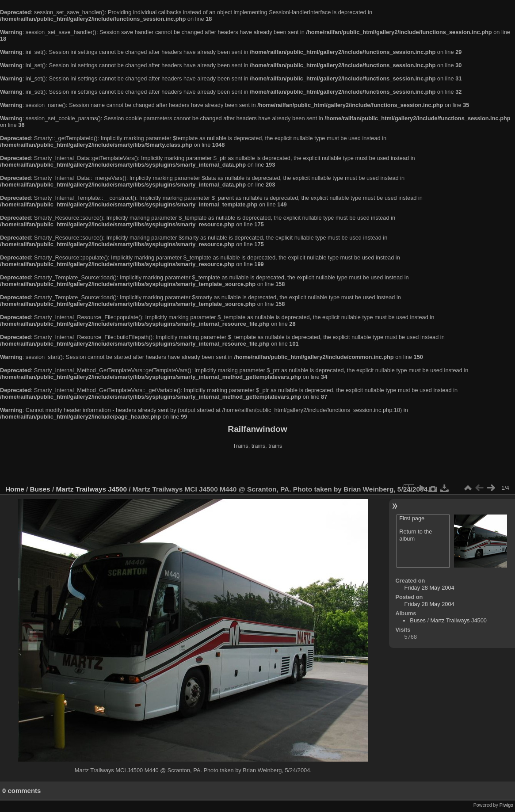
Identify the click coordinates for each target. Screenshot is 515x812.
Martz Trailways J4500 (91, 489)
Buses (40, 489)
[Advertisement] (258, 468)
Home (15, 489)
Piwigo (506, 805)
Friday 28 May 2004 (429, 588)
